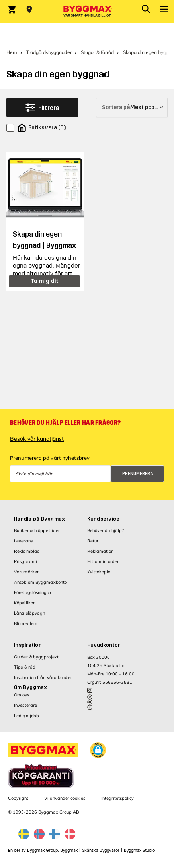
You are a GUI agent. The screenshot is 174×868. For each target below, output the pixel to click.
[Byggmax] (87, 12)
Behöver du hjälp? (106, 530)
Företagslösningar (33, 592)
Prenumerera (138, 474)
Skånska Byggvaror (101, 850)
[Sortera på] (132, 108)
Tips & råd (25, 667)
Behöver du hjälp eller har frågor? (65, 423)
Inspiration (28, 645)
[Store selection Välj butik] (29, 10)
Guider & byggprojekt (36, 657)
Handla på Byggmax (39, 519)
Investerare (25, 705)
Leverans (23, 541)
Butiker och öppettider (37, 530)
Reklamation (101, 551)
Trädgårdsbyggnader (49, 52)
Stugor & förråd (97, 52)
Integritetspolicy (117, 798)
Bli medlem (26, 623)
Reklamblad (27, 551)
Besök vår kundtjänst (37, 439)
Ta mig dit (44, 281)
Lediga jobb (26, 716)
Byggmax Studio (139, 850)
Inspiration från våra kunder (43, 677)
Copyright (18, 798)
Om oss (22, 695)
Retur (93, 541)
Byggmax (69, 850)
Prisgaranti (25, 561)
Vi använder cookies (65, 798)
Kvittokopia (99, 572)
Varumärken (27, 572)
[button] (98, 750)
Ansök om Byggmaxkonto (40, 582)
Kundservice (104, 519)
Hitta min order (103, 561)
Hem (12, 52)
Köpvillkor (24, 603)
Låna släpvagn (29, 613)
